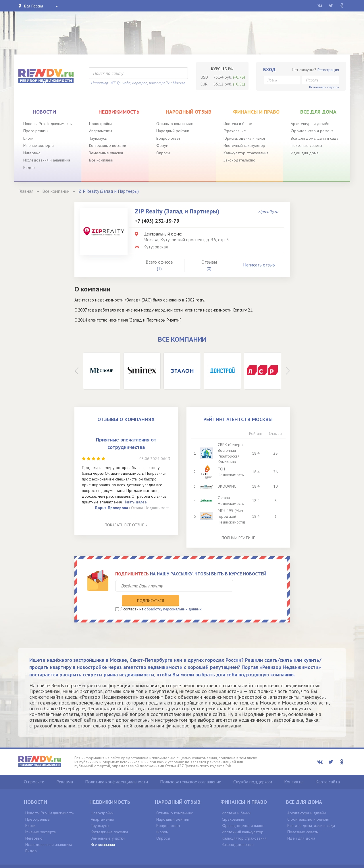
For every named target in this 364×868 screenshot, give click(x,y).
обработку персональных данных (173, 597)
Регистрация (328, 70)
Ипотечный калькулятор (244, 145)
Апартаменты (101, 131)
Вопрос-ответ (168, 138)
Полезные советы (306, 145)
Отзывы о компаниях (175, 124)
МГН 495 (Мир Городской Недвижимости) (232, 516)
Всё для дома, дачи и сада (315, 138)
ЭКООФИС (227, 486)
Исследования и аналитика (47, 160)
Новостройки (100, 124)
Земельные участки (106, 153)
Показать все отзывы (126, 525)
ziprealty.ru (268, 211)
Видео (29, 168)
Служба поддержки (253, 770)
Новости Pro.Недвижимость (47, 124)
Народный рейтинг (173, 131)
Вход (269, 69)
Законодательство (239, 160)
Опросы (163, 153)
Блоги (28, 138)
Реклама (65, 770)
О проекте (34, 770)
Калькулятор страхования (246, 153)
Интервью (32, 153)
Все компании (101, 160)
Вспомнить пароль (324, 87)
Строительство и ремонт (312, 131)
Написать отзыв (259, 265)
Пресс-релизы (36, 131)
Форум (162, 145)
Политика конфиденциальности (116, 770)
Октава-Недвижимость (151, 508)
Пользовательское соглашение (191, 770)
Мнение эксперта (38, 145)
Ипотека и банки (238, 124)
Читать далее (135, 502)
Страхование (235, 131)
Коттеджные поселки (108, 145)
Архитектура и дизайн (310, 124)
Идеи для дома (305, 153)
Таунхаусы (98, 138)
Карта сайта (328, 770)
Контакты (294, 770)
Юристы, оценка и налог (244, 138)
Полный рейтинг (238, 538)
